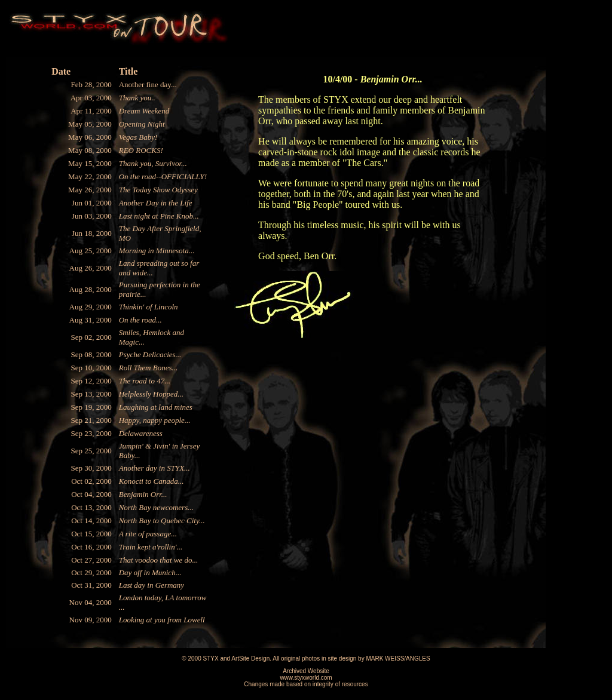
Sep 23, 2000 (91, 433)
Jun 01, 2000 (92, 203)
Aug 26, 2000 (91, 268)
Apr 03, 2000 (91, 98)
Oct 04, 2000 (91, 494)
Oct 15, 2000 (91, 534)
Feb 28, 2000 (91, 85)
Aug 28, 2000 (91, 289)
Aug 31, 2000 (91, 320)
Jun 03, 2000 (92, 216)
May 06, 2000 (90, 137)
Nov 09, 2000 (91, 620)
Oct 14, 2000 (91, 521)
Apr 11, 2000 (91, 111)
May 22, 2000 (90, 176)
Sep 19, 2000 (91, 407)
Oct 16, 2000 (91, 547)
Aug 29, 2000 (91, 307)
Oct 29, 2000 (91, 572)
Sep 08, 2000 (91, 354)
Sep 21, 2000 (91, 420)
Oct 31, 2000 (91, 585)
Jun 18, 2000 (92, 233)
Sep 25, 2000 (91, 451)
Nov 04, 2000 (91, 602)
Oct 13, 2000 (91, 507)
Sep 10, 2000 (91, 368)
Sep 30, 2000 (91, 468)
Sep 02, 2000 (91, 337)
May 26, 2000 (90, 190)
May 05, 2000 (90, 124)
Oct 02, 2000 (91, 481)
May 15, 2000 (90, 163)
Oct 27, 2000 (91, 560)
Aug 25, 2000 (91, 251)
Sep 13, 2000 (91, 394)
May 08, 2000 (90, 150)
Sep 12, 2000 (91, 381)
